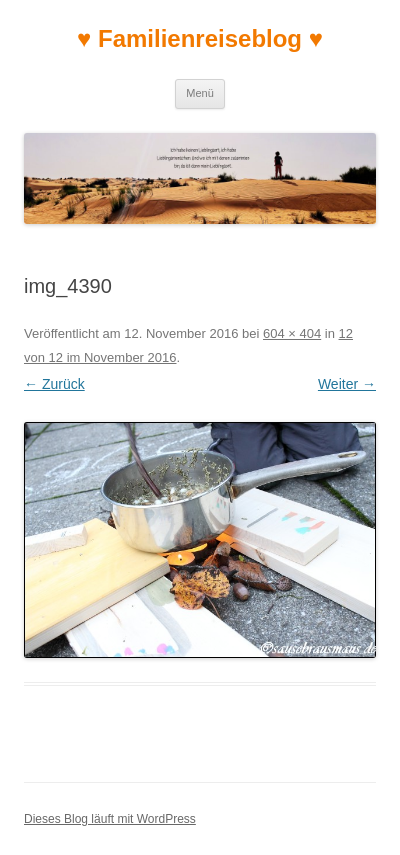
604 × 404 (292, 333)
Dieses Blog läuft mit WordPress (110, 819)
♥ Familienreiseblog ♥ (200, 38)
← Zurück (54, 384)
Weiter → (347, 384)
